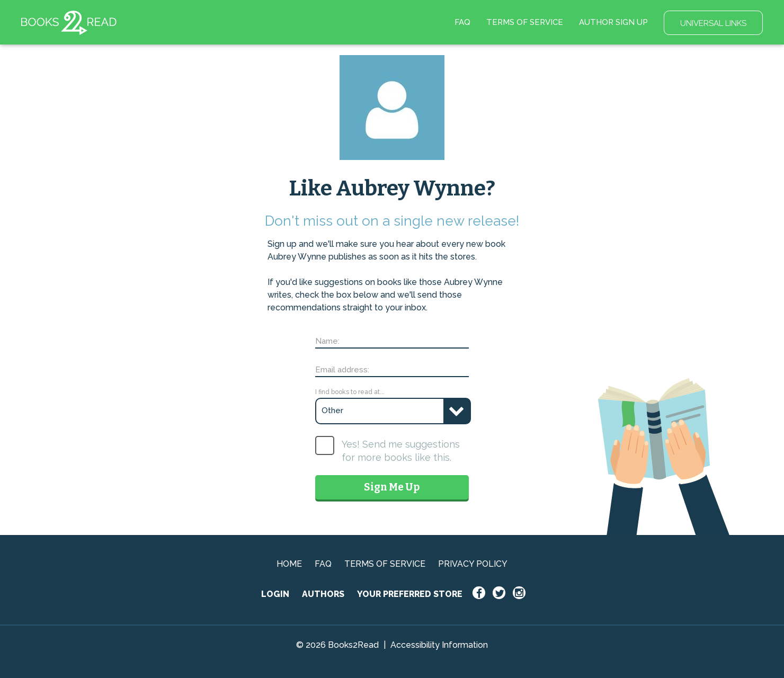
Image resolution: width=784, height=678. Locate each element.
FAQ (462, 22)
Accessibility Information (439, 645)
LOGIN (275, 594)
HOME (289, 564)
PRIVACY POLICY (473, 564)
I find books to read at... (350, 392)
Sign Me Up (392, 487)
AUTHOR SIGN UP (613, 22)
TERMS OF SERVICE (525, 22)
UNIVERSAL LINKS (713, 23)
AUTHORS (323, 594)
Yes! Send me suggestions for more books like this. (401, 451)
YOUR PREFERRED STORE (410, 594)
